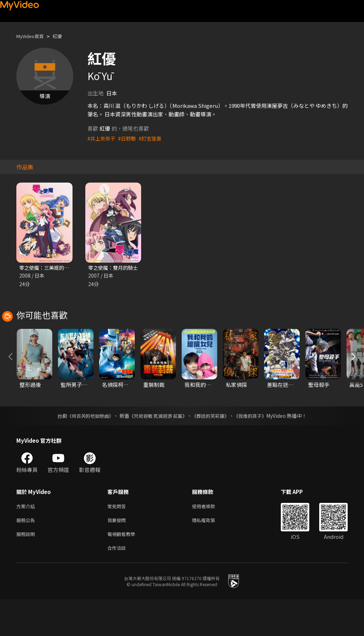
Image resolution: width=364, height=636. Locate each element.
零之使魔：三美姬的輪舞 (49, 268)
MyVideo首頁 (33, 36)
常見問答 (118, 539)
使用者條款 (210, 539)
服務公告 (27, 554)
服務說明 (27, 569)
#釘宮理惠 (154, 138)
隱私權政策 (210, 554)
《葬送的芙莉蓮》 (213, 448)
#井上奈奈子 (102, 138)
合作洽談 (118, 584)
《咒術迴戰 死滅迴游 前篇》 (157, 448)
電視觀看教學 (123, 569)
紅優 (63, 36)
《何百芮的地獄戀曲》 (86, 448)
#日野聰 (129, 138)
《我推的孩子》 (256, 448)
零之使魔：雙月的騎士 (115, 268)
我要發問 (118, 554)
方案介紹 (27, 539)
